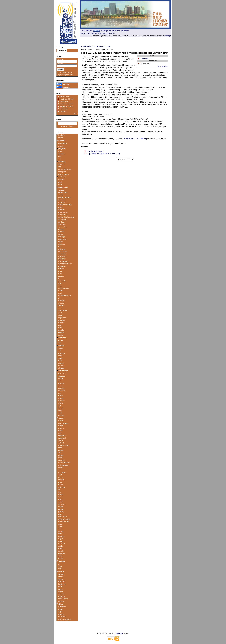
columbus (61, 301)
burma (60, 569)
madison (61, 276)
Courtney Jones (147, 59)
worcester (61, 190)
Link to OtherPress (109, 33)
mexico (60, 396)
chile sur (61, 403)
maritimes (61, 596)
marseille (61, 480)
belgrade (61, 536)
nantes (60, 477)
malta (60, 482)
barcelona (61, 544)
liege (59, 492)
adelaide (61, 368)
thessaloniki (62, 435)
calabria (61, 529)
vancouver (61, 582)
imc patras (61, 504)
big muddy (61, 320)
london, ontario (63, 599)
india (59, 343)
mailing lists (64, 101)
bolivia (60, 413)
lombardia (61, 487)
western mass (63, 192)
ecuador (61, 398)
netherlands (62, 472)
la (58, 278)
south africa (62, 607)
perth (60, 351)
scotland (61, 443)
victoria (60, 579)
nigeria (60, 609)
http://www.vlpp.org (95, 151)
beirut (60, 185)
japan (60, 566)
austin (60, 325)
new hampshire (63, 261)
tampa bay (61, 202)
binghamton (62, 318)
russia (60, 448)
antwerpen (61, 553)
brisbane (61, 363)
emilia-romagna (63, 521)
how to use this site (67, 99)
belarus (60, 541)
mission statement (66, 104)
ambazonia (62, 617)
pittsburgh (61, 237)
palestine (61, 180)
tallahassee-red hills (65, 205)
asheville (61, 330)
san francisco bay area (66, 217)
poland (60, 458)
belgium (61, 539)
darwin (60, 361)
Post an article (96, 33)
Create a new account (65, 72)
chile (59, 405)
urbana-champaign (64, 197)
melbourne (61, 353)
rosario (60, 386)
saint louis (61, 224)
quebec (60, 586)
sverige (60, 440)
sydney (60, 348)
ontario (60, 591)
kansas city (62, 281)
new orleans (62, 254)
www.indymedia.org (65, 619)
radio (60, 156)
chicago (60, 308)
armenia (61, 551)
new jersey (62, 259)
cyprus (60, 524)
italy (59, 497)
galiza (60, 514)
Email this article (88, 46)
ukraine (60, 426)
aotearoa (61, 366)
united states (62, 143)
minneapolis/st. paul (65, 264)
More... (76, 114)
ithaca (60, 283)
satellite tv (61, 154)
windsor (60, 577)
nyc (59, 247)
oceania (61, 146)
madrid (60, 485)
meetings (63, 111)
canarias (61, 614)
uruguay (61, 378)
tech (59, 167)
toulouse (61, 428)
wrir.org (168, 36)
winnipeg (61, 574)
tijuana (60, 381)
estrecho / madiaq (64, 519)
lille (59, 490)
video (60, 151)
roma (60, 453)
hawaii (60, 293)
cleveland (61, 305)
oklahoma (61, 244)
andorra (60, 556)
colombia (61, 401)
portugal (61, 455)
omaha (60, 242)
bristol (60, 534)
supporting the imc (66, 106)
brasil (60, 410)
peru (59, 393)
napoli (60, 475)
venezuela (61, 374)
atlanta (60, 328)
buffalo (60, 313)
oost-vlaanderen (63, 465)
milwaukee (61, 266)
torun (60, 433)
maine (60, 274)
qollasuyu (61, 388)
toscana (61, 431)
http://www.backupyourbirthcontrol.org (103, 154)
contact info (64, 109)
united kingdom (63, 423)
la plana (61, 494)
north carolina (63, 251)
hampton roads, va (64, 296)
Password (60, 64)
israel (60, 182)
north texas (62, 249)
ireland (60, 502)
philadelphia (62, 239)
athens (60, 548)
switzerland (62, 438)
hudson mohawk (63, 288)
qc (59, 564)
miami (60, 271)
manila (60, 356)
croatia (60, 526)
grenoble (61, 509)
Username (60, 59)
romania (61, 450)
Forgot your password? (65, 75)
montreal (61, 594)
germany (61, 512)
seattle (60, 207)
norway (60, 467)
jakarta (60, 358)
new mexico (62, 256)
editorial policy (65, 97)
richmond (61, 232)
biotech (60, 138)
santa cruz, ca (63, 212)
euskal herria (62, 517)
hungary (61, 507)
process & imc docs (65, 169)
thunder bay (62, 584)
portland (61, 234)
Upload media (85, 33)
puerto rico (61, 391)
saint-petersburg (63, 445)
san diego (61, 222)
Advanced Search (67, 126)
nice (59, 470)
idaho (60, 286)
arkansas (61, 332)
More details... (163, 66)
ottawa (60, 589)
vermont (61, 195)
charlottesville (63, 310)
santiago (61, 383)
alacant (60, 558)
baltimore (61, 323)
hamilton (61, 601)
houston (61, 291)
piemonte (61, 460)
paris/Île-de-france (64, 463)
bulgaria (61, 531)
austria (60, 546)
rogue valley (62, 227)
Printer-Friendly (104, 46)
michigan (61, 269)
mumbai (61, 340)
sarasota (61, 210)
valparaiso (61, 376)
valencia (61, 421)
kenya (60, 612)
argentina (61, 415)
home (83, 31)
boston (60, 315)
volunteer (61, 164)
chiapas (60, 408)
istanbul (60, 499)
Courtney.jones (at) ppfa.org (135, 139)
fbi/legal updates (63, 174)
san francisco (62, 219)
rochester (61, 229)
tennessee (61, 200)
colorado (61, 303)
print (59, 159)
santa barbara (63, 215)
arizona (60, 335)
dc (59, 298)
